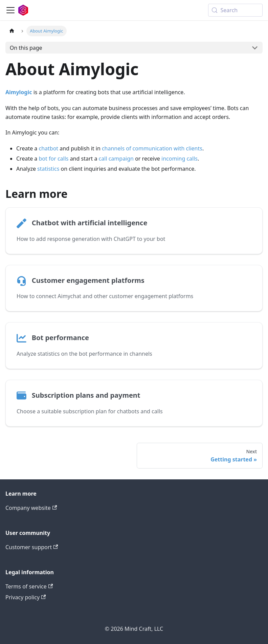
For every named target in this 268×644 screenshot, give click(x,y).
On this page (26, 48)
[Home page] (12, 31)
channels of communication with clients (152, 148)
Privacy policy (26, 597)
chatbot (49, 148)
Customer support (32, 547)
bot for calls (54, 159)
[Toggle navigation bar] (10, 10)
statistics (48, 169)
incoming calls (180, 159)
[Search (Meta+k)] (235, 10)
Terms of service (29, 586)
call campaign (116, 159)
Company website (31, 508)
